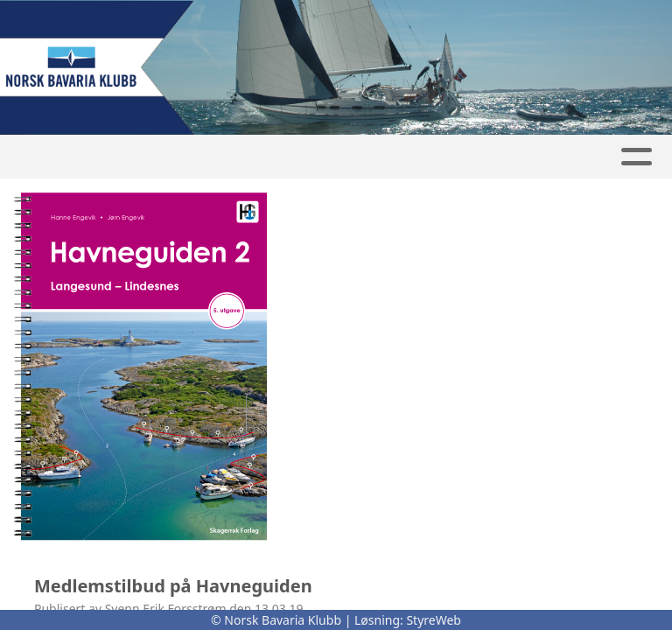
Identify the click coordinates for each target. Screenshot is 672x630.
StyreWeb (434, 620)
